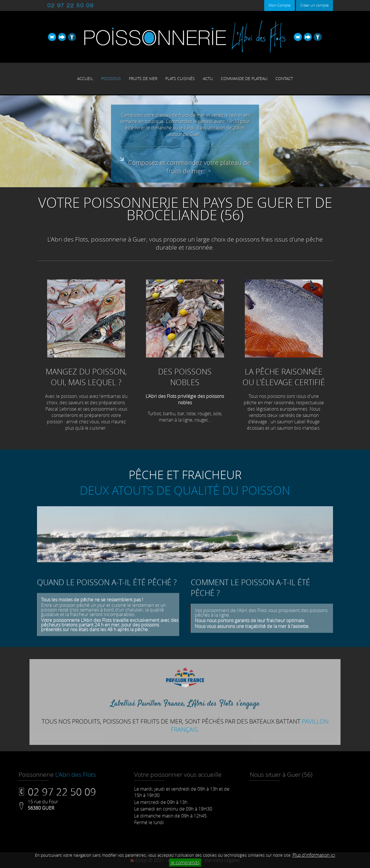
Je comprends (185, 863)
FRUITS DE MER (143, 78)
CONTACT (284, 78)
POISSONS (111, 78)
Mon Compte (280, 5)
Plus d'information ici (314, 855)
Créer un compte (314, 5)
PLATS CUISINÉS (180, 78)
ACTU (208, 78)
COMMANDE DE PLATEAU (244, 78)
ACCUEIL (85, 78)
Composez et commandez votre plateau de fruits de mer (185, 166)
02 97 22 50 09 (62, 802)
